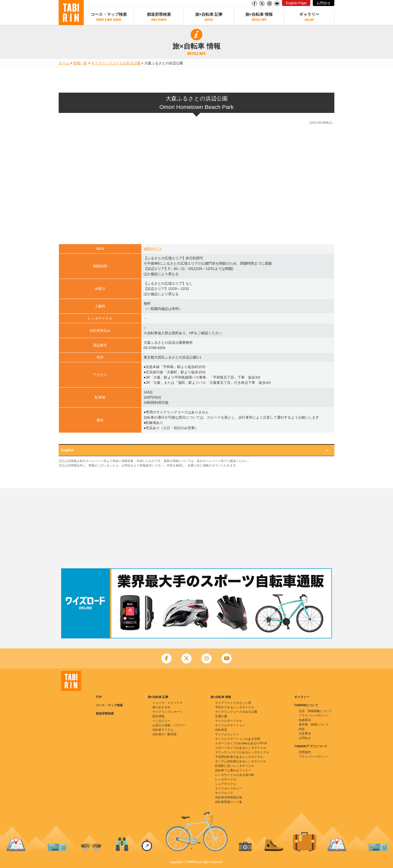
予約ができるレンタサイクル (235, 707)
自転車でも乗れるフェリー (233, 770)
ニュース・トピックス (167, 703)
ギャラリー (309, 14)
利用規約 (305, 752)
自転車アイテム (163, 730)
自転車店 (221, 730)
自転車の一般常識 (164, 734)
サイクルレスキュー (229, 788)
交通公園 (221, 716)
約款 (302, 729)
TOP (99, 697)
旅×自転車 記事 (209, 14)
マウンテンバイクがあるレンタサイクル (242, 752)
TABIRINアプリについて (311, 746)
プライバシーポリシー (314, 716)
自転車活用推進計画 (229, 797)
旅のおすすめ (161, 707)
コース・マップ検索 (109, 14)
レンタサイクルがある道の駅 (235, 775)
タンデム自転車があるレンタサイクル (241, 761)
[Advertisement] (197, 528)
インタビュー (161, 721)
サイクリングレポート (167, 712)
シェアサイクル (226, 784)
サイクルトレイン (227, 734)
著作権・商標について (314, 725)
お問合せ (324, 3)
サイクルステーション (230, 725)
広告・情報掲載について (315, 711)
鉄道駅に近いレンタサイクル (235, 766)
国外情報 (158, 716)
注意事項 (305, 734)
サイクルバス (224, 793)
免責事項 (305, 720)
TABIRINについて (306, 705)
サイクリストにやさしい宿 (233, 703)
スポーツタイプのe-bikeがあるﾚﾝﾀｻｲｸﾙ (241, 743)
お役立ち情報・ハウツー (169, 725)
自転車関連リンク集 (229, 802)
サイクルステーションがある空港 (238, 739)
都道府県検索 (159, 14)
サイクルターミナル (229, 721)
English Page (296, 3)
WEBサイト (153, 249)
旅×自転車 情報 (259, 14)
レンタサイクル (226, 779)
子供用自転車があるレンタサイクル (239, 757)
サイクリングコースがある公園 (116, 63)
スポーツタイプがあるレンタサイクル (241, 748)
